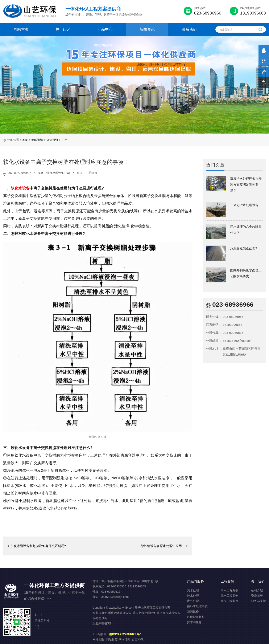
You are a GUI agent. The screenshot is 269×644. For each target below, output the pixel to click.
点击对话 (178, 84)
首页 (25, 140)
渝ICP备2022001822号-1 (125, 634)
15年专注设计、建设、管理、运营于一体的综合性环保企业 (104, 11)
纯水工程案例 (229, 596)
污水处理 (193, 590)
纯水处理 (193, 596)
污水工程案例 (229, 590)
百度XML (138, 639)
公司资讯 (52, 140)
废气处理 (193, 601)
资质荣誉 (257, 596)
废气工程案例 (229, 601)
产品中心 (105, 29)
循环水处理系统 (197, 606)
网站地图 (98, 639)
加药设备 (193, 611)
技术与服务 (194, 622)
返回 (98, 546)
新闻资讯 (147, 29)
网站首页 (21, 29)
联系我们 (189, 29)
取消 (152, 84)
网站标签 (112, 639)
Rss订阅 (125, 639)
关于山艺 (63, 29)
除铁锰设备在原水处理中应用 (164, 546)
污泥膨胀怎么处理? (244, 248)
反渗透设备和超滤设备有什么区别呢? (37, 546)
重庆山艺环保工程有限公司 (153, 608)
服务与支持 (258, 601)
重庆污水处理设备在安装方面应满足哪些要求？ (246, 185)
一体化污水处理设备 (244, 205)
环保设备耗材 (196, 617)
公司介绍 (257, 590)
